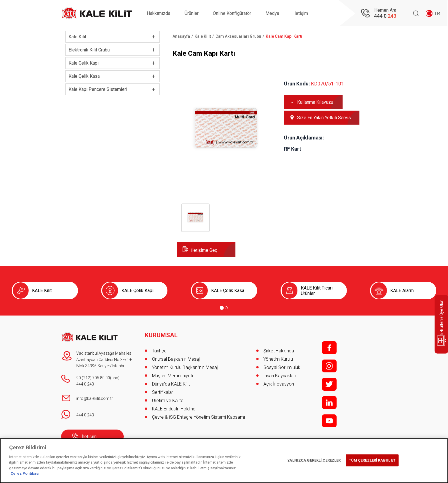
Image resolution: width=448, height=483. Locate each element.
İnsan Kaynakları (280, 376)
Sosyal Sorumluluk (282, 367)
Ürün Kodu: (297, 84)
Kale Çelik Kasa (84, 76)
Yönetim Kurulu (278, 359)
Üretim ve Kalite (168, 401)
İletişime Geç (204, 250)
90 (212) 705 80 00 (93, 378)
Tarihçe (159, 351)
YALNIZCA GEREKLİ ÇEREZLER (314, 460)
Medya (272, 13)
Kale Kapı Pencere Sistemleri (98, 89)
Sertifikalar (163, 392)
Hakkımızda (159, 13)
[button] (226, 178)
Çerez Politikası (25, 473)
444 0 (385, 16)
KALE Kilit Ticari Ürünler (317, 291)
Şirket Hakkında (279, 351)
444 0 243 (85, 384)
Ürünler (192, 13)
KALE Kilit (42, 291)
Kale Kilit (77, 37)
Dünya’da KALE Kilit (171, 384)
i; (329, 366)
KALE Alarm (402, 291)
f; (329, 348)
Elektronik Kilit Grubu (89, 50)
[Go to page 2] (226, 308)
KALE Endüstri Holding (174, 409)
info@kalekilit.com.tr (95, 398)
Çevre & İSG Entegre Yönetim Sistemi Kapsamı (198, 417)
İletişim (301, 13)
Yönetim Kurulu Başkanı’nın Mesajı (185, 367)
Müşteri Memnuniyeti (172, 376)
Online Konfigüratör (232, 13)
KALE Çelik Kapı (137, 291)
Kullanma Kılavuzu (315, 102)
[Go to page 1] (222, 308)
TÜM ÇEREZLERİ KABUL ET (372, 460)
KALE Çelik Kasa (228, 291)
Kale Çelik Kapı (84, 63)
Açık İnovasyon (279, 384)
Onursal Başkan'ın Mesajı (176, 359)
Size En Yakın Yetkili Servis (324, 118)
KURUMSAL (161, 335)
